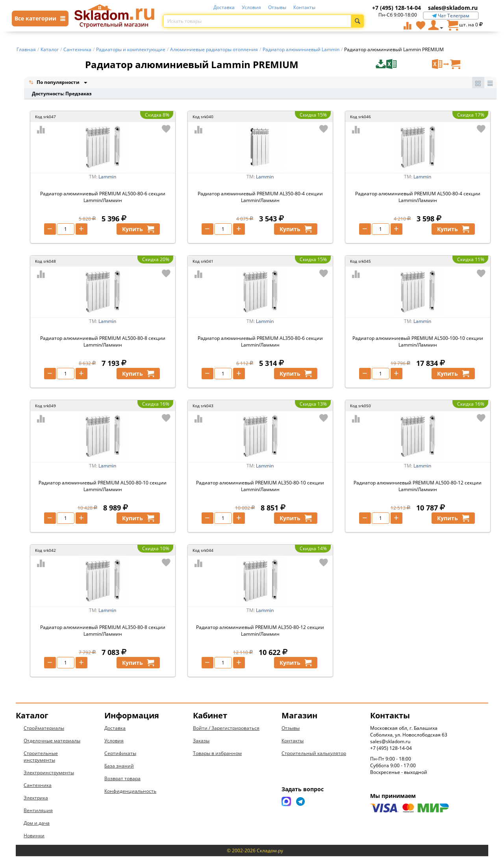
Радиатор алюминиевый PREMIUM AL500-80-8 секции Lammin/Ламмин (103, 342)
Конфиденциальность (130, 792)
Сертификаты (120, 754)
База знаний (119, 767)
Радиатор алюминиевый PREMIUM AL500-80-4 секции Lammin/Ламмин (418, 198)
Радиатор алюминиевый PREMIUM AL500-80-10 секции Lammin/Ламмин (103, 487)
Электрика (36, 799)
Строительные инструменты (41, 757)
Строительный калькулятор (314, 754)
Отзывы (277, 7)
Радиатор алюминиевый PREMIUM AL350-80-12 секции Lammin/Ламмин (260, 631)
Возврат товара (122, 779)
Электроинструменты (49, 773)
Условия (251, 7)
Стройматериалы (44, 729)
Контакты (304, 7)
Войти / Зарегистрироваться (226, 729)
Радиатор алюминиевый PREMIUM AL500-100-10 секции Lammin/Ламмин (418, 342)
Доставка (224, 7)
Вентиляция (38, 811)
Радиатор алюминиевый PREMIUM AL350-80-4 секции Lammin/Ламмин (260, 198)
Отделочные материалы (52, 741)
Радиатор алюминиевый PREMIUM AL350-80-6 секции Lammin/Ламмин (260, 342)
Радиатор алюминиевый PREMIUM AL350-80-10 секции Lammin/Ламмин (260, 487)
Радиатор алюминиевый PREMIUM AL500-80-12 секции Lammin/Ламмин (418, 487)
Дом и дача (37, 824)
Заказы (201, 741)
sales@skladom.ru (453, 8)
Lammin (107, 177)
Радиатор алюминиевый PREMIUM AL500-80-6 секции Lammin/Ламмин (103, 198)
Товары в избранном (217, 754)
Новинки (34, 836)
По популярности (55, 83)
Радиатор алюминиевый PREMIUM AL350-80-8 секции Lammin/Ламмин (103, 631)
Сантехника (38, 786)
